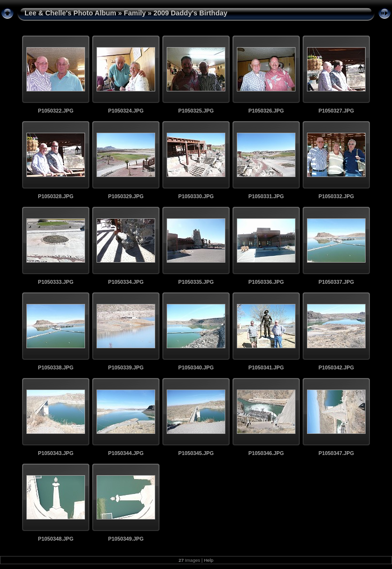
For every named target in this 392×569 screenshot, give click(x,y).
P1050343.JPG (56, 453)
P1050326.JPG (266, 111)
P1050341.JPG (266, 367)
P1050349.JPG (126, 539)
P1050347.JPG (336, 453)
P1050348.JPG (56, 539)
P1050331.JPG (266, 196)
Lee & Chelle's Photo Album (70, 13)
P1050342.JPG (336, 367)
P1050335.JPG (196, 282)
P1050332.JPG (336, 196)
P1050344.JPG (126, 453)
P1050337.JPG (336, 282)
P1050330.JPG (196, 196)
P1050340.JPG (196, 367)
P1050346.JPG (266, 453)
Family (135, 13)
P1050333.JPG (56, 282)
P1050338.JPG (56, 367)
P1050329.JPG (126, 196)
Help (208, 560)
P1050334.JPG (126, 282)
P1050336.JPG (266, 282)
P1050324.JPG (126, 111)
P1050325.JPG (196, 111)
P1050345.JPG (196, 453)
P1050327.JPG (336, 111)
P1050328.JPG (56, 196)
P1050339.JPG (126, 367)
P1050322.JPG (56, 111)
